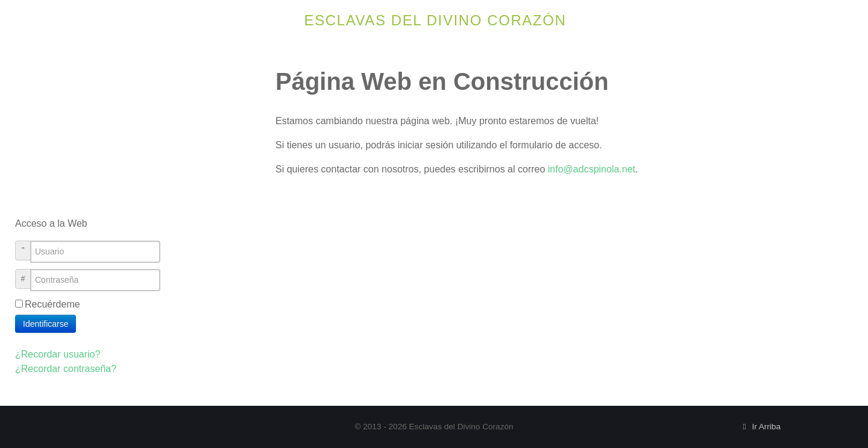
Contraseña (27, 273)
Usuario (27, 245)
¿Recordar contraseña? (66, 369)
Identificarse (46, 324)
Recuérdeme (52, 304)
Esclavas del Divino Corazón (436, 20)
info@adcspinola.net (592, 169)
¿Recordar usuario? (58, 354)
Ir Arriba (760, 427)
